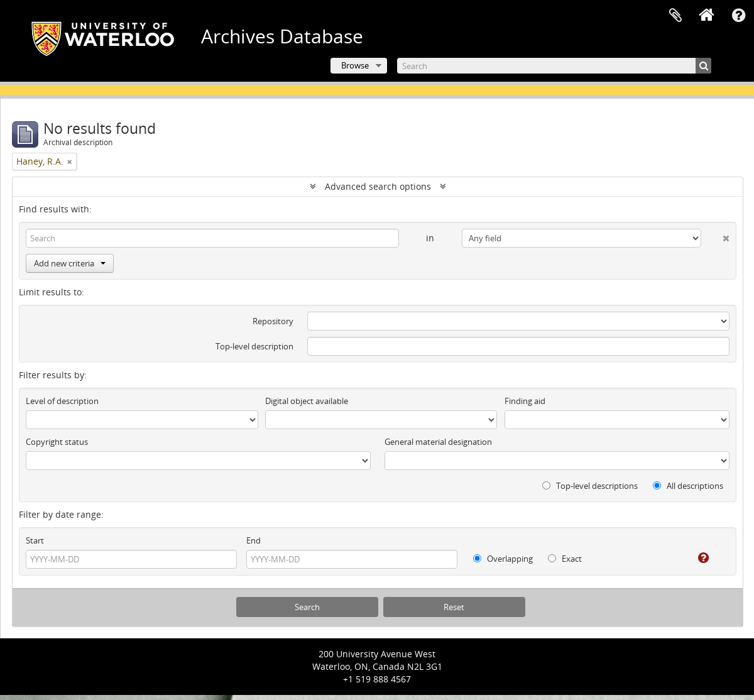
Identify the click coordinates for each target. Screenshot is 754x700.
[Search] (554, 66)
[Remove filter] (70, 161)
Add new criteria (70, 263)
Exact (565, 559)
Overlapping (503, 559)
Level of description (62, 401)
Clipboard (675, 16)
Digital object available (307, 401)
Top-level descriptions (590, 486)
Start (35, 540)
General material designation (438, 442)
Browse (355, 65)
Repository (273, 321)
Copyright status (57, 442)
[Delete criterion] (715, 236)
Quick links (738, 16)
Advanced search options (378, 186)
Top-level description (254, 346)
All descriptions (688, 486)
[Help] (695, 558)
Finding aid (525, 401)
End (254, 540)
